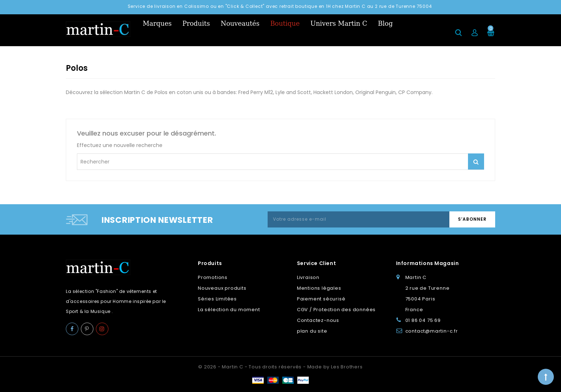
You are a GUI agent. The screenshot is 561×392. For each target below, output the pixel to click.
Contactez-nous (318, 320)
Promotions (213, 277)
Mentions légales (319, 288)
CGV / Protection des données (336, 310)
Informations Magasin (428, 263)
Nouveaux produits (222, 288)
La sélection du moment (229, 310)
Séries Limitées (217, 299)
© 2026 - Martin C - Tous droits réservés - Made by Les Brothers (280, 367)
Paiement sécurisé (321, 299)
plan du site (312, 331)
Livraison (308, 277)
